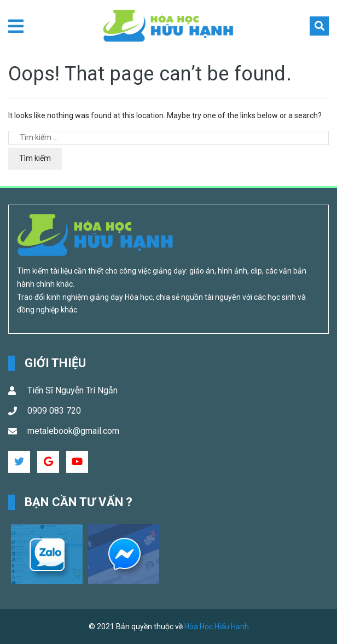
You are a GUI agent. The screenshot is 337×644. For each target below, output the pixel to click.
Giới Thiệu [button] (55, 363)
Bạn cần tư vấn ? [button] (79, 502)
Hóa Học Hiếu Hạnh (217, 626)
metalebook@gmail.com (73, 431)
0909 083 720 (54, 411)
